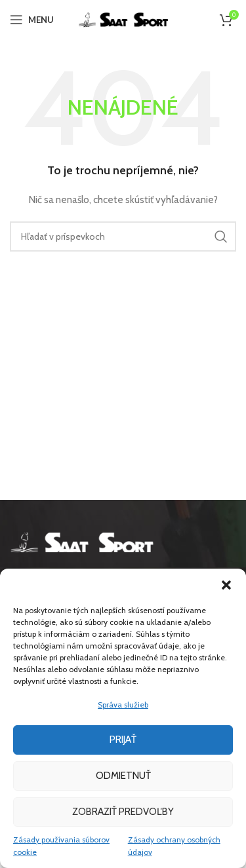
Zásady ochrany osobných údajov (174, 846)
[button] (226, 585)
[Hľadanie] (123, 236)
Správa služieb (123, 705)
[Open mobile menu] (32, 20)
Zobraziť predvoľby (123, 812)
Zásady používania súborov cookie (61, 846)
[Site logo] (123, 18)
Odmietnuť (123, 776)
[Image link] (82, 541)
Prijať (123, 740)
